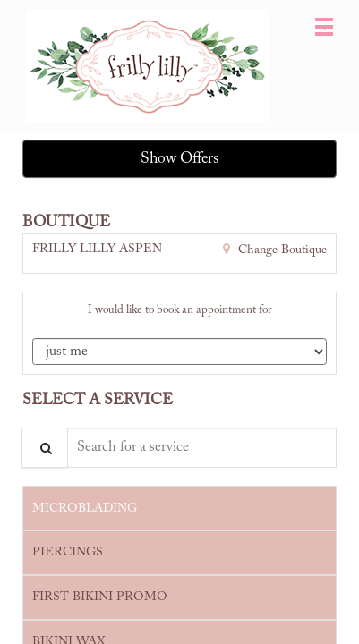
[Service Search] (45, 448)
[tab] (179, 508)
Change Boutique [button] (281, 250)
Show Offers (179, 159)
